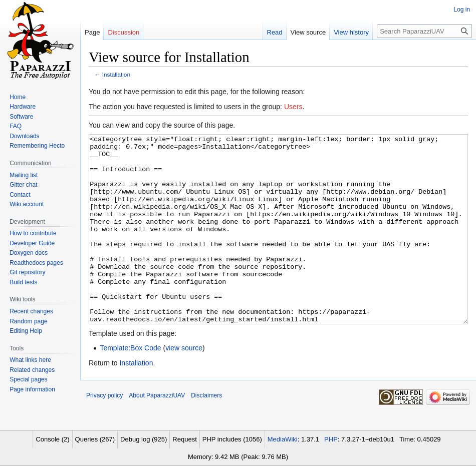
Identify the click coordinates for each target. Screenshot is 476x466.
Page (92, 32)
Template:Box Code (130, 385)
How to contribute (33, 233)
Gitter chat (23, 185)
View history (351, 32)
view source (184, 385)
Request (184, 439)
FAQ (16, 126)
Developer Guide (32, 243)
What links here (30, 360)
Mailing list (24, 175)
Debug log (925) (144, 439)
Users (293, 107)
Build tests (23, 282)
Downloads (24, 136)
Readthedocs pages (36, 263)
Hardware (23, 107)
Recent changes (31, 311)
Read (275, 32)
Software (21, 117)
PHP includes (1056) (232, 439)
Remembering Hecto (37, 146)
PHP (331, 439)
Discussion (124, 32)
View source (308, 32)
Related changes (32, 370)
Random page (28, 321)
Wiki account (27, 204)
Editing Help (26, 331)
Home (18, 97)
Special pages (28, 379)
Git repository (27, 272)
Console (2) (52, 439)
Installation (116, 74)
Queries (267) (95, 439)
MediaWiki (283, 439)
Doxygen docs (29, 253)
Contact (20, 195)
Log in (462, 10)
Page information (32, 389)
